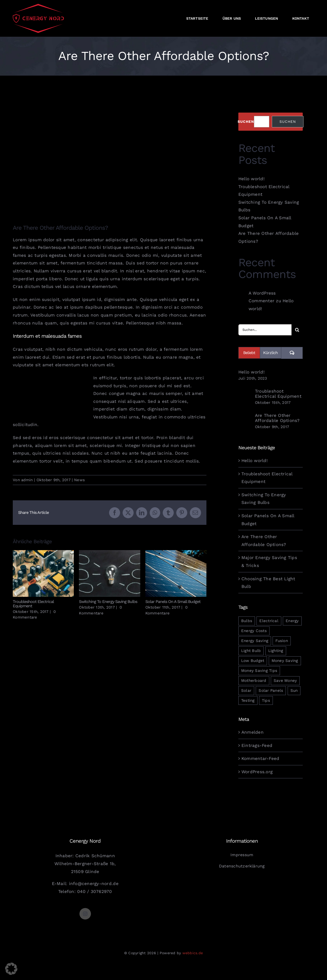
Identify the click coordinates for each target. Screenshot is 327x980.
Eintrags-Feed (257, 745)
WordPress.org (257, 772)
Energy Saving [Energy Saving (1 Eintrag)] (255, 641)
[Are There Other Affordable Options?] (245, 421)
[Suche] (297, 330)
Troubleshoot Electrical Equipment (33, 604)
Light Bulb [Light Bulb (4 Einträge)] (251, 651)
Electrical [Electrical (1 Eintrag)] (269, 621)
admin (27, 480)
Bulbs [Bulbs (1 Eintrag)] (247, 621)
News (79, 480)
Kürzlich (270, 353)
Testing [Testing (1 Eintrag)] (248, 700)
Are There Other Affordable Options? (277, 418)
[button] (11, 969)
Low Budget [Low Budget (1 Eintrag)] (253, 661)
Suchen (246, 122)
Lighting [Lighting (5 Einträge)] (276, 651)
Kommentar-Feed (260, 758)
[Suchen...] (265, 330)
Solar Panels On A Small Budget (173, 602)
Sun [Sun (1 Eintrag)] (294, 691)
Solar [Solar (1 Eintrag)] (246, 691)
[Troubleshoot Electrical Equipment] (245, 397)
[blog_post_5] (110, 159)
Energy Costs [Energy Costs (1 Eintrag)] (254, 631)
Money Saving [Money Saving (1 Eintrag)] (285, 661)
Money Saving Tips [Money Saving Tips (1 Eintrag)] (259, 671)
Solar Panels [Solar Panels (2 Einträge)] (271, 691)
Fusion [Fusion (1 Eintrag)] (282, 641)
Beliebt (249, 353)
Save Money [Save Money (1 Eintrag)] (285, 681)
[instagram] (85, 914)
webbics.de (193, 953)
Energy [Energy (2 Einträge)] (292, 621)
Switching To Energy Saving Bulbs (108, 602)
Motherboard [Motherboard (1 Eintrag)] (254, 681)
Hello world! (252, 179)
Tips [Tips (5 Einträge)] (266, 700)
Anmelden (253, 732)
